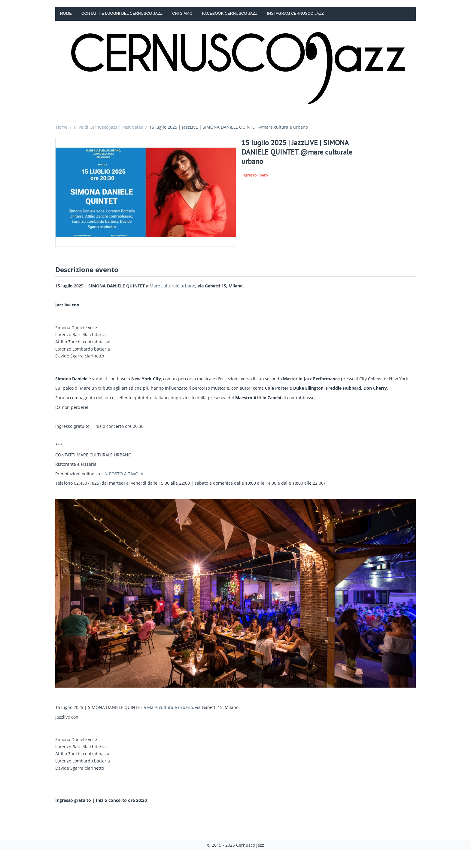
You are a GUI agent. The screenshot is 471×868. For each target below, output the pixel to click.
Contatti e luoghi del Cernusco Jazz (122, 13)
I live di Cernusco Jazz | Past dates (108, 127)
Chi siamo (182, 13)
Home (66, 13)
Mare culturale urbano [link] (172, 286)
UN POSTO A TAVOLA (122, 474)
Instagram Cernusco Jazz (295, 13)
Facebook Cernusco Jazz (230, 13)
